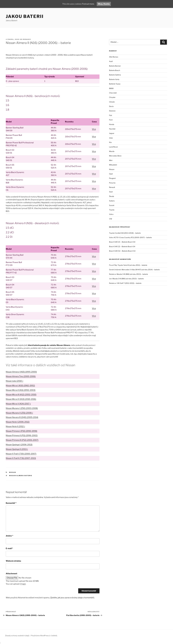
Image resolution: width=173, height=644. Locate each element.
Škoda (112, 196)
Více (94, 129)
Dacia (111, 106)
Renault (112, 187)
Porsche (112, 183)
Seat (111, 192)
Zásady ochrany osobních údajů (17, 636)
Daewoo (112, 111)
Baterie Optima (115, 75)
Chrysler (112, 97)
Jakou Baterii (25, 16)
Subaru (112, 201)
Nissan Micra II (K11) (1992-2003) (21, 390)
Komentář (11, 503)
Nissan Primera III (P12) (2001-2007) (22, 440)
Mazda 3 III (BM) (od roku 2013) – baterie (132, 274)
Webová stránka (13, 561)
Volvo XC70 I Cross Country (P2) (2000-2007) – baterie (130, 237)
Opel (111, 174)
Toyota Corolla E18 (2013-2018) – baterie (125, 233)
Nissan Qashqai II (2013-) (17, 449)
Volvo (111, 214)
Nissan (13, 472)
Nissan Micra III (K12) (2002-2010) (21, 395)
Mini (111, 160)
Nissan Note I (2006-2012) (18, 422)
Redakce (27, 39)
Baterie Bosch (115, 70)
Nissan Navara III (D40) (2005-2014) (22, 417)
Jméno (9, 536)
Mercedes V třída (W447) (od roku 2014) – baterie (141, 270)
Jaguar (112, 133)
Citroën (112, 102)
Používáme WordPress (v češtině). (44, 636)
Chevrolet (113, 93)
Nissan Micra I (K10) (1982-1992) (20, 386)
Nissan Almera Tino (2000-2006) (21, 376)
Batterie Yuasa (115, 84)
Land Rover (113, 147)
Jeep (111, 138)
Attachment (11, 574)
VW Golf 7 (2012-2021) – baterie (129, 283)
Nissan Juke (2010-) (14, 381)
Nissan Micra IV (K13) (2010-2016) (21, 399)
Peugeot (112, 178)
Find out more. (88, 4)
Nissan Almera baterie (21, 476)
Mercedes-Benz (115, 156)
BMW (111, 88)
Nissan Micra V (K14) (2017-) (18, 404)
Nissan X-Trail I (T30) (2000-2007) (21, 454)
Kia (110, 142)
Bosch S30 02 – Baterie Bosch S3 (122, 251)
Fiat (111, 115)
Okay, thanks (104, 4)
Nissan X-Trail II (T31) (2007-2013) (21, 458)
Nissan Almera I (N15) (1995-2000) (21, 372)
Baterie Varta (114, 79)
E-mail (9, 548)
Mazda (112, 151)
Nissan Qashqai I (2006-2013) (19, 445)
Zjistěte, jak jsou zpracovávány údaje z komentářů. (72, 598)
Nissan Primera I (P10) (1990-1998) (22, 431)
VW (111, 219)
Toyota (112, 210)
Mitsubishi (113, 165)
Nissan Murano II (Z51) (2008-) (19, 413)
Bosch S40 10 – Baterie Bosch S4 (122, 242)
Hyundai (112, 129)
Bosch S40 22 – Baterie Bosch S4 (122, 246)
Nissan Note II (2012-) (15, 426)
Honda (112, 124)
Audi (111, 61)
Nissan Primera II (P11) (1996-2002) (22, 435)
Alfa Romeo (114, 57)
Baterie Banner (115, 66)
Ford (111, 120)
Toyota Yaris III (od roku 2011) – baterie (132, 265)
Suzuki (112, 205)
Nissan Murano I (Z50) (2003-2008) (22, 408)
